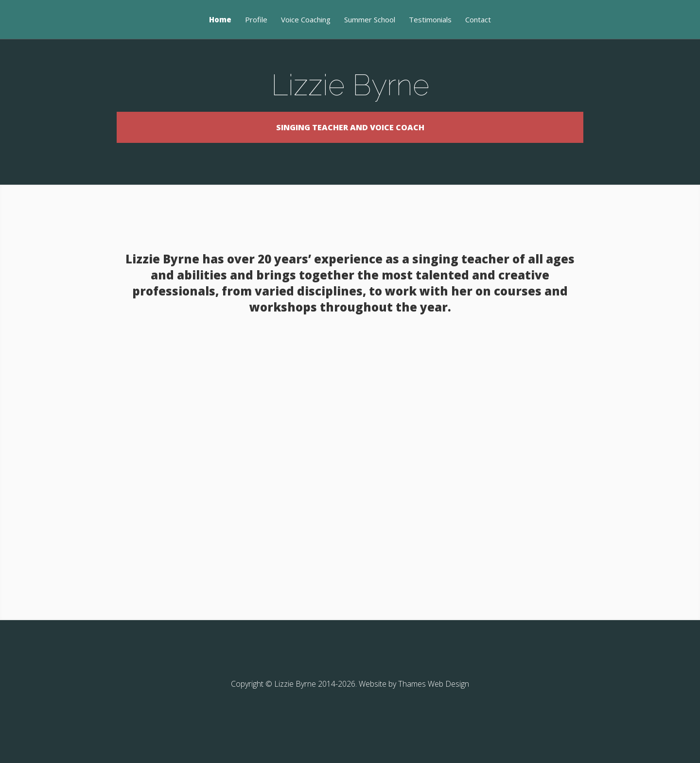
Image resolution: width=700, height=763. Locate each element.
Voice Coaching (306, 20)
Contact (478, 20)
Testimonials (430, 20)
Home (220, 20)
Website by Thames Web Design (414, 712)
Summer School (370, 20)
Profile (256, 20)
